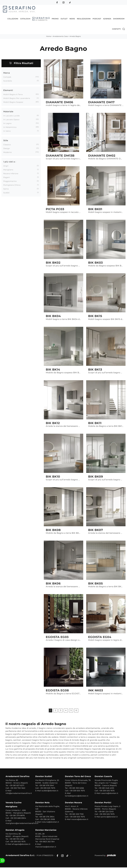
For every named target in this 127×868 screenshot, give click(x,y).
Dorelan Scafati (44, 777)
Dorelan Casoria (103, 777)
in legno (7, 123)
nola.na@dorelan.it (51, 822)
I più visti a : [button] (10, 162)
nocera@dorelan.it (80, 820)
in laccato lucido (12, 116)
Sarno (6, 189)
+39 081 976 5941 (47, 786)
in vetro (7, 131)
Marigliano (8, 170)
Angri (6, 166)
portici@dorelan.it (109, 817)
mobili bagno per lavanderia (17, 98)
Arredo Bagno (75, 36)
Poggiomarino (10, 181)
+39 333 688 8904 (18, 818)
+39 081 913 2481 (17, 839)
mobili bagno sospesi (13, 102)
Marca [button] (7, 73)
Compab (7, 77)
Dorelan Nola (43, 803)
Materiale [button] (8, 112)
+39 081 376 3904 (47, 817)
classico (7, 144)
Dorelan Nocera (73, 803)
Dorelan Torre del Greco (78, 777)
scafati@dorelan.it (50, 791)
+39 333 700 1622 (18, 788)
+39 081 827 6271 (17, 786)
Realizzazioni (84, 19)
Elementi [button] (8, 90)
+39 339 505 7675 (48, 788)
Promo (55, 19)
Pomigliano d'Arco (12, 185)
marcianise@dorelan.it (46, 847)
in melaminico (10, 127)
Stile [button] (6, 140)
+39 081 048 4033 (106, 788)
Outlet (64, 19)
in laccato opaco (11, 119)
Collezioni (13, 19)
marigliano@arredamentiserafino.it (22, 824)
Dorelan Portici (103, 803)
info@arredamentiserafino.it (19, 793)
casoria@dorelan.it (109, 793)
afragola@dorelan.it (21, 844)
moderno (8, 152)
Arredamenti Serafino (18, 777)
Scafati (7, 193)
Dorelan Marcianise (46, 830)
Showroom (119, 19)
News (72, 19)
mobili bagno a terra (13, 94)
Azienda (107, 19)
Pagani (7, 177)
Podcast (97, 19)
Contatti (116, 29)
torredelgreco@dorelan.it (77, 796)
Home (49, 36)
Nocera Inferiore (11, 173)
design (7, 148)
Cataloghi (25, 19)
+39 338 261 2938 (47, 820)
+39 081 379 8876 (17, 816)
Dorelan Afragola (15, 830)
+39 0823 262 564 (47, 842)
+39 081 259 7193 (76, 814)
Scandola (8, 81)
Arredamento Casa (60, 36)
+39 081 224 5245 (106, 812)
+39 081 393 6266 (76, 788)
